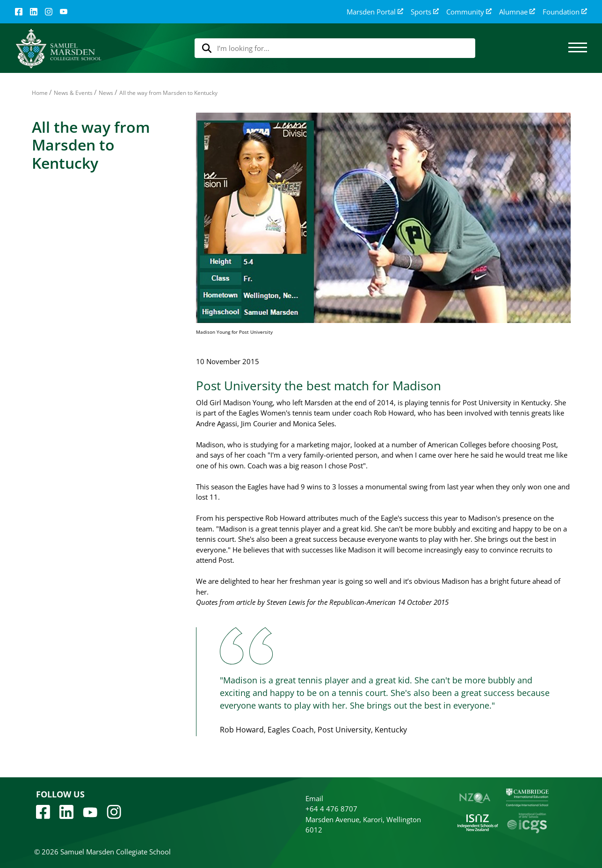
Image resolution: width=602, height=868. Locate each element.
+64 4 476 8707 (331, 809)
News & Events (73, 93)
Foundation (565, 12)
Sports (425, 12)
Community (469, 12)
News (106, 93)
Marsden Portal (375, 12)
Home (40, 93)
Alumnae (517, 12)
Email (314, 798)
